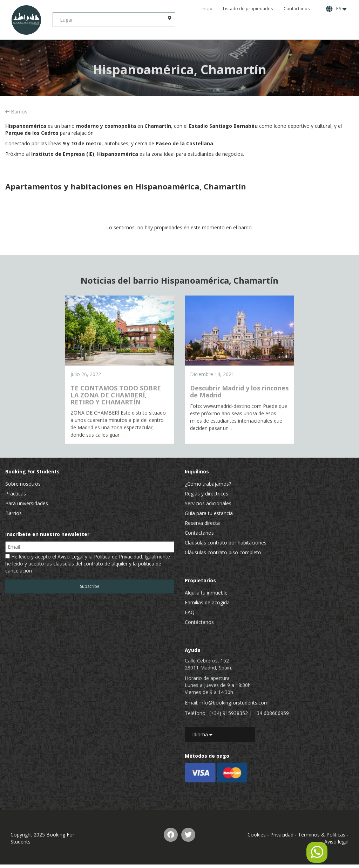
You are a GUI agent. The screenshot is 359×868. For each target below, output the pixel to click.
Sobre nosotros (23, 484)
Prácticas (16, 494)
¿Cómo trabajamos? (208, 484)
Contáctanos (297, 9)
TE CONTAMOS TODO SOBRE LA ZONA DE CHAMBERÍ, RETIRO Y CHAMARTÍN (116, 395)
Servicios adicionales (208, 503)
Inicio (207, 9)
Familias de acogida (207, 602)
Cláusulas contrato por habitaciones (226, 543)
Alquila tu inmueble (206, 593)
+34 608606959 (271, 713)
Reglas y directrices (206, 494)
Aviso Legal (70, 557)
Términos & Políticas (322, 835)
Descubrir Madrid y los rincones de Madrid (239, 391)
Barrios (16, 112)
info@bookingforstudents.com (234, 703)
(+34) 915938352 (229, 713)
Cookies (257, 835)
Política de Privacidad (118, 557)
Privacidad (282, 835)
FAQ (190, 612)
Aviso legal (336, 842)
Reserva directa (202, 523)
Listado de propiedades (248, 9)
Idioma (202, 734)
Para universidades (27, 503)
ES (336, 9)
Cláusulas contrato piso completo (223, 552)
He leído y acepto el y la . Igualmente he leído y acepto (88, 564)
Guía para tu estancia (209, 513)
